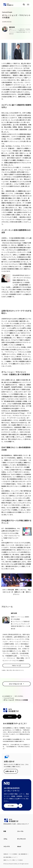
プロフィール (15, 666)
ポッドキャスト (22, 839)
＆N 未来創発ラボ (7, 696)
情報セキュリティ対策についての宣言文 (13, 860)
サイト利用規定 (13, 854)
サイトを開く (11, 806)
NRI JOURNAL (19, 696)
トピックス (7, 846)
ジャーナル (20, 831)
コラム (5, 839)
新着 (5, 831)
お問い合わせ (10, 771)
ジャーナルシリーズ (15, 684)
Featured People (9, 698)
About (10, 717)
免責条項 (6, 854)
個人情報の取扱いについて (10, 857)
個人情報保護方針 (23, 854)
